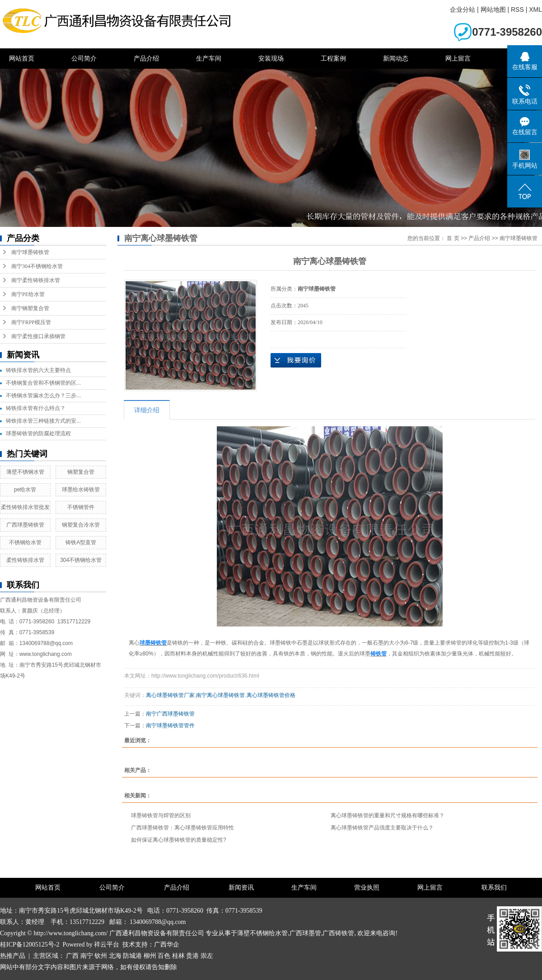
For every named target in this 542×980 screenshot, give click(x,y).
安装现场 (271, 58)
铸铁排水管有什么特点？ (36, 408)
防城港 (132, 956)
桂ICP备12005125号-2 (30, 945)
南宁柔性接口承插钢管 (38, 336)
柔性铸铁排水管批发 (25, 507)
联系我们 (494, 888)
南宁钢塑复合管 (30, 308)
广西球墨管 (305, 933)
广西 (72, 956)
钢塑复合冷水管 (81, 525)
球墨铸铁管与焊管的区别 (161, 815)
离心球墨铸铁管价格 (271, 695)
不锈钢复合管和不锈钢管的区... (43, 383)
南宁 (87, 956)
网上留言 (458, 58)
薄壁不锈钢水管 (25, 472)
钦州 (101, 956)
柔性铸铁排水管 (25, 560)
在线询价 (296, 360)
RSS (517, 9)
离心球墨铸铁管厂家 (170, 695)
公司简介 (84, 58)
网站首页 (22, 58)
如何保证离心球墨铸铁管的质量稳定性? (179, 840)
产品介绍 (146, 58)
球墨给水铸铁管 (81, 490)
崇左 (207, 956)
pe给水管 (25, 490)
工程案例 (333, 58)
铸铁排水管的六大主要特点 (38, 370)
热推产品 (13, 956)
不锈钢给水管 (25, 542)
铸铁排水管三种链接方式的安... (43, 421)
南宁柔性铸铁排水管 (36, 280)
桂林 (178, 956)
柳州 (150, 956)
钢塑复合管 (81, 472)
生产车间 (209, 58)
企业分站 (463, 9)
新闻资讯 (241, 888)
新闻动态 (396, 58)
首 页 (453, 238)
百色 (164, 956)
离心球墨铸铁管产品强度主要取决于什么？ (382, 828)
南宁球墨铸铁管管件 (170, 726)
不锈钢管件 (81, 507)
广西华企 (167, 945)
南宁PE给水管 (28, 294)
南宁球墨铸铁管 (30, 252)
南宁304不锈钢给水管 (37, 266)
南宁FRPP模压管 (31, 322)
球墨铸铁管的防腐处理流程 (38, 433)
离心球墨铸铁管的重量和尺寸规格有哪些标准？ (388, 815)
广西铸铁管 (338, 933)
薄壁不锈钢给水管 (262, 933)
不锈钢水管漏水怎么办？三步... (43, 396)
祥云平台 (107, 945)
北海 (115, 956)
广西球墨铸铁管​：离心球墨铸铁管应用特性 (182, 828)
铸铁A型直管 (81, 542)
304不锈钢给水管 (81, 560)
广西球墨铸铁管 (25, 525)
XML (535, 9)
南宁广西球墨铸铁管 (170, 714)
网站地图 (493, 9)
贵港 (192, 956)
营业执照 (367, 888)
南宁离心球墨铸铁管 (220, 695)
